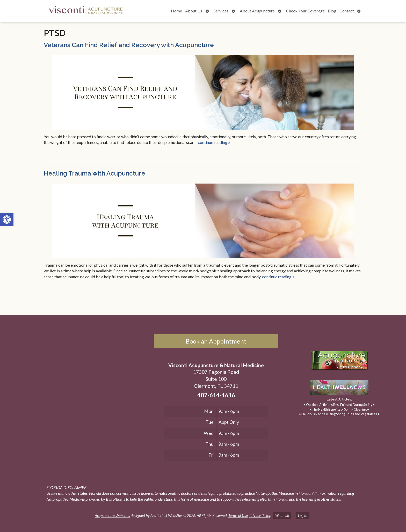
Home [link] (176, 11)
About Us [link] (194, 11)
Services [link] (221, 11)
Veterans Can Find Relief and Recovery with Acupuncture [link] (129, 45)
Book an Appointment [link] (216, 341)
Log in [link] (303, 516)
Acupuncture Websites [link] (112, 516)
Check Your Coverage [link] (305, 11)
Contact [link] (347, 11)
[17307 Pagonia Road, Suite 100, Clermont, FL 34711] (79, 387)
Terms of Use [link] (238, 516)
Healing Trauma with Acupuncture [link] (95, 173)
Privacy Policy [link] (260, 516)
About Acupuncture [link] (257, 11)
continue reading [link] (214, 142)
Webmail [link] (282, 516)
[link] (7, 220)
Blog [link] (332, 11)
